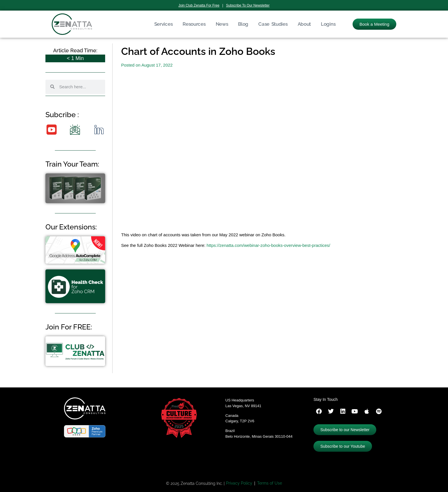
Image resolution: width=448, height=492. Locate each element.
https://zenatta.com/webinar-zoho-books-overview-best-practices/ (268, 245)
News (222, 24)
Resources (194, 24)
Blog (243, 24)
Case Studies (273, 24)
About (304, 24)
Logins (328, 24)
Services (164, 24)
